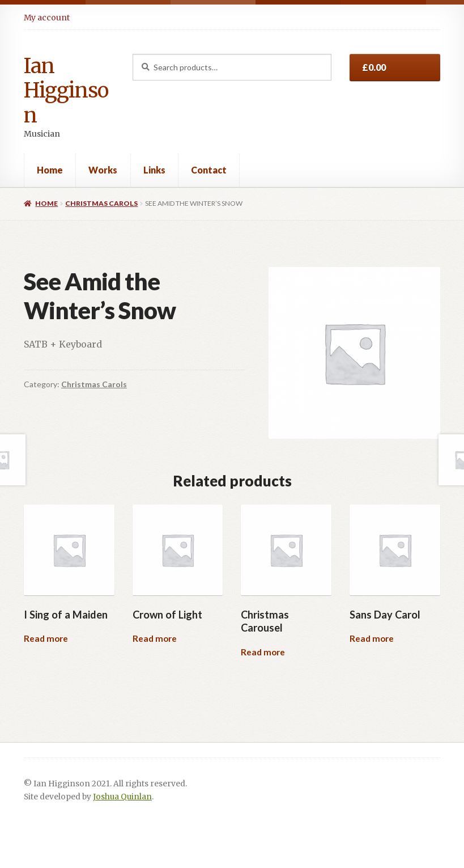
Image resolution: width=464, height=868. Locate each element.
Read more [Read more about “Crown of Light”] (155, 638)
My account (47, 18)
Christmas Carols (101, 203)
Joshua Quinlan (122, 797)
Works (103, 170)
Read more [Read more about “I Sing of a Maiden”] (46, 638)
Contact (209, 170)
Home (50, 170)
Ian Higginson (66, 91)
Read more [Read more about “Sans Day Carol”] (372, 638)
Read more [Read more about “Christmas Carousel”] (263, 652)
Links (154, 170)
